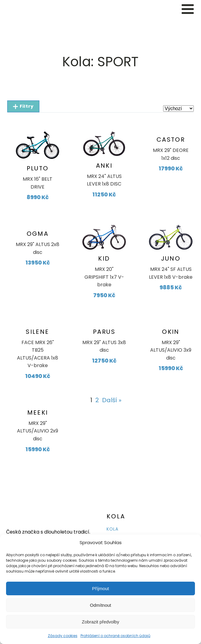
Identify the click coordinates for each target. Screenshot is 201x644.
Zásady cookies (63, 636)
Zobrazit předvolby (100, 622)
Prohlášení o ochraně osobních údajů (115, 636)
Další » (112, 400)
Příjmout (100, 588)
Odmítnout (100, 605)
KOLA (112, 529)
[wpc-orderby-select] (178, 108)
